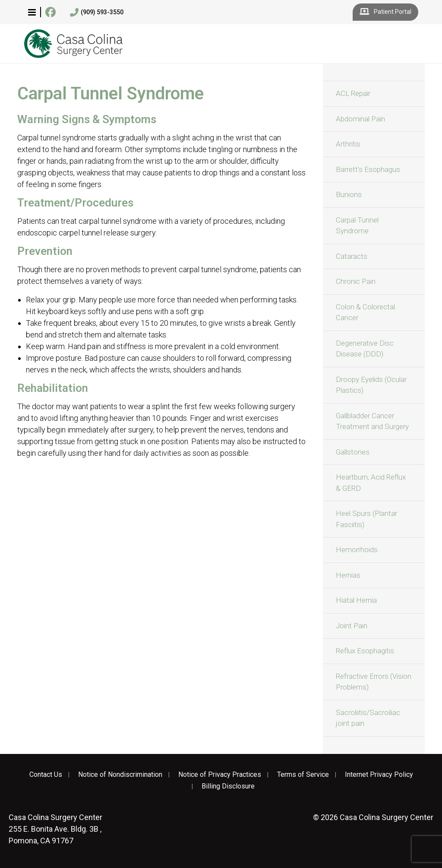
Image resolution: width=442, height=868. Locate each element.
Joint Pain (352, 626)
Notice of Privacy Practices (220, 775)
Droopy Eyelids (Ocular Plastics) (371, 385)
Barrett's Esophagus (368, 169)
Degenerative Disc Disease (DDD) (365, 349)
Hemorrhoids (357, 550)
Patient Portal (385, 12)
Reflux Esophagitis (365, 651)
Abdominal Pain (360, 119)
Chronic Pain (356, 281)
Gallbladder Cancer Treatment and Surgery (372, 421)
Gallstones (353, 452)
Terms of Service (303, 775)
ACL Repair (353, 93)
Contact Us (46, 775)
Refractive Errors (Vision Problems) (374, 682)
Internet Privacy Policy (379, 775)
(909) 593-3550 (97, 13)
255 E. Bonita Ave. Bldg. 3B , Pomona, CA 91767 (55, 829)
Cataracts (352, 256)
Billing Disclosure (228, 786)
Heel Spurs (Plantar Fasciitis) (366, 519)
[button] (32, 12)
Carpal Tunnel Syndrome (357, 226)
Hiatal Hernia (356, 600)
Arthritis (348, 144)
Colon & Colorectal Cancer (365, 312)
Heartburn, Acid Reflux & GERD (371, 483)
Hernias (348, 575)
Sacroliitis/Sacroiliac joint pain (368, 718)
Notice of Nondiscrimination (120, 775)
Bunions (349, 194)
